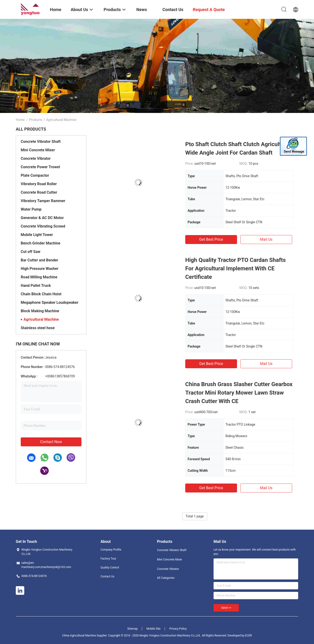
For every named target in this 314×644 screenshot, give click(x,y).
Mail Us (266, 239)
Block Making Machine (40, 311)
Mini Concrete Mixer (38, 150)
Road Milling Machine (39, 277)
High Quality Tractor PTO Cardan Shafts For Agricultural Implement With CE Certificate (235, 268)
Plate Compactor (35, 175)
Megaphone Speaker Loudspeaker (50, 302)
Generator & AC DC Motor (42, 218)
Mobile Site (153, 629)
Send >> (226, 608)
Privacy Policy (178, 629)
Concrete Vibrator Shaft (41, 142)
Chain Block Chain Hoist (41, 294)
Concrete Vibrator (36, 158)
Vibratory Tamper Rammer (43, 201)
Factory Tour (108, 559)
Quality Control (110, 568)
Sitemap (133, 629)
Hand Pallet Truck (36, 286)
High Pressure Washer (40, 269)
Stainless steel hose (38, 328)
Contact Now (51, 442)
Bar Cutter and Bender (39, 260)
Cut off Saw (30, 252)
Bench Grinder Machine (40, 243)
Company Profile (111, 550)
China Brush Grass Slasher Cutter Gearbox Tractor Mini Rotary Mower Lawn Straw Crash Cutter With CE (239, 393)
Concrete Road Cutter (39, 192)
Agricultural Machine (41, 319)
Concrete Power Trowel (40, 167)
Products (36, 120)
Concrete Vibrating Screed (43, 226)
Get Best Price (211, 239)
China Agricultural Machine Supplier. (85, 636)
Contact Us (107, 576)
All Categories (166, 578)
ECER (248, 636)
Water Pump (31, 209)
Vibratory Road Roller (39, 184)
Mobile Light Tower (37, 235)
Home (20, 120)
